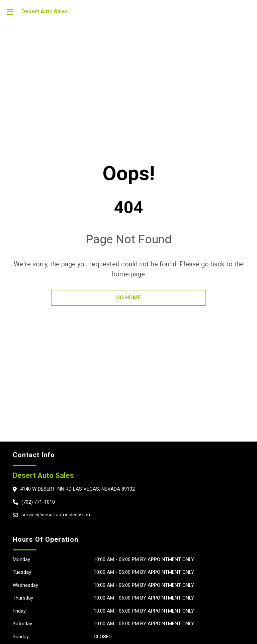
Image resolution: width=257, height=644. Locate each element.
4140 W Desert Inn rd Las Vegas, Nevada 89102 (77, 489)
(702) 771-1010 (38, 502)
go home (128, 298)
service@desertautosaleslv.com (57, 515)
